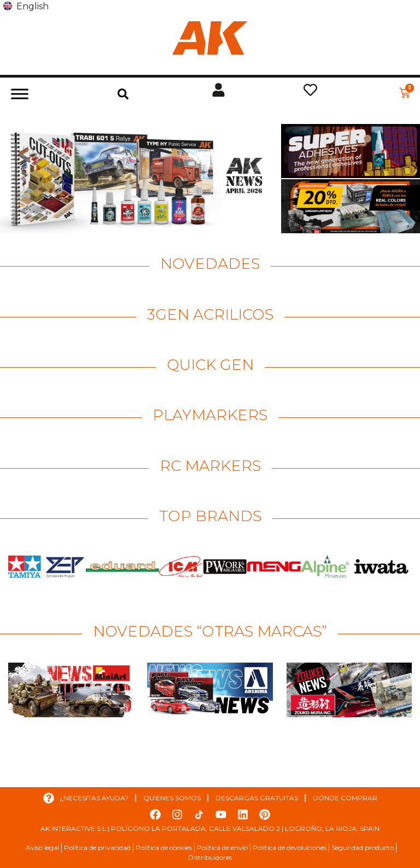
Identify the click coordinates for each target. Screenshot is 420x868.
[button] (123, 94)
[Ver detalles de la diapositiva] (139, 179)
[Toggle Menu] (20, 94)
